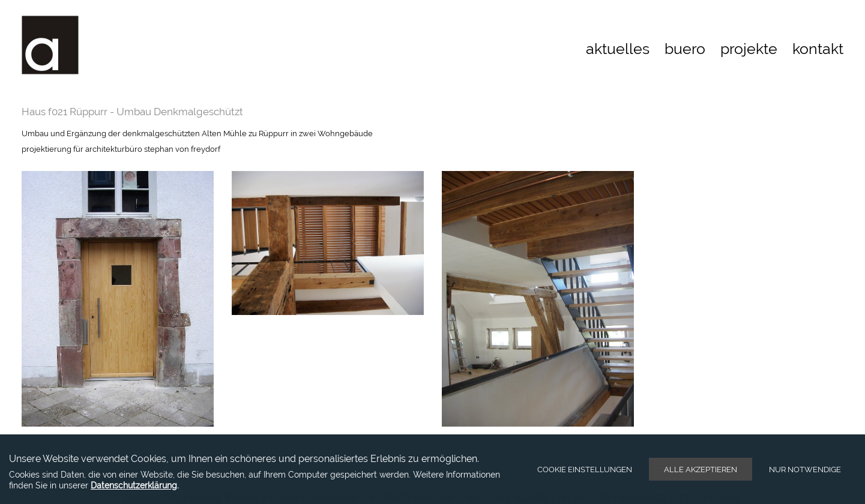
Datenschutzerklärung (134, 485)
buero (685, 49)
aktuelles (618, 49)
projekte (749, 49)
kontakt (818, 49)
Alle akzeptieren (701, 469)
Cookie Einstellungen (585, 469)
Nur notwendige (805, 469)
